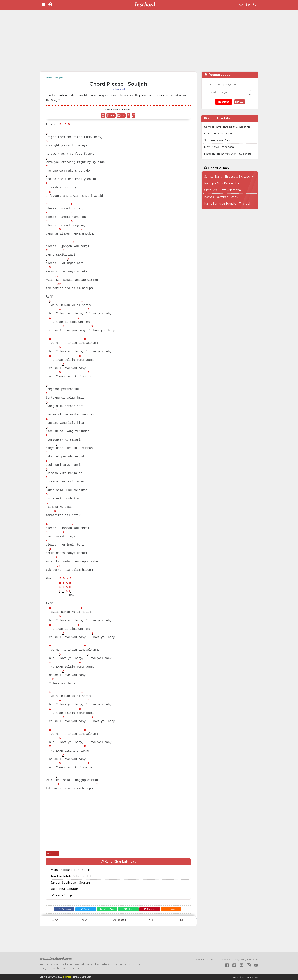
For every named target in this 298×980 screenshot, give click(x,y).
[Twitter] (84, 924)
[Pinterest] (152, 924)
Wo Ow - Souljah (62, 909)
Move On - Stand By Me (219, 133)
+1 (151, 935)
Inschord (67, 977)
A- (85, 936)
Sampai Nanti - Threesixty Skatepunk (227, 127)
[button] (175, 924)
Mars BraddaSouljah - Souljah (71, 884)
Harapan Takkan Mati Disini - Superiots (228, 154)
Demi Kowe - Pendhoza (219, 147)
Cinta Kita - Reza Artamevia (223, 190)
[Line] (129, 924)
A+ (55, 936)
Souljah (54, 867)
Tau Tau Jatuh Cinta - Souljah (71, 890)
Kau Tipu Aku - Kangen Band (223, 183)
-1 (181, 935)
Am (60, 288)
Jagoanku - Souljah (64, 903)
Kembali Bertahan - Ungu (221, 197)
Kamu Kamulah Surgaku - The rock (227, 204)
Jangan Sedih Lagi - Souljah (70, 897)
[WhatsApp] (106, 924)
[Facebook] (61, 924)
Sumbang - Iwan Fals (217, 140)
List (240, 102)
